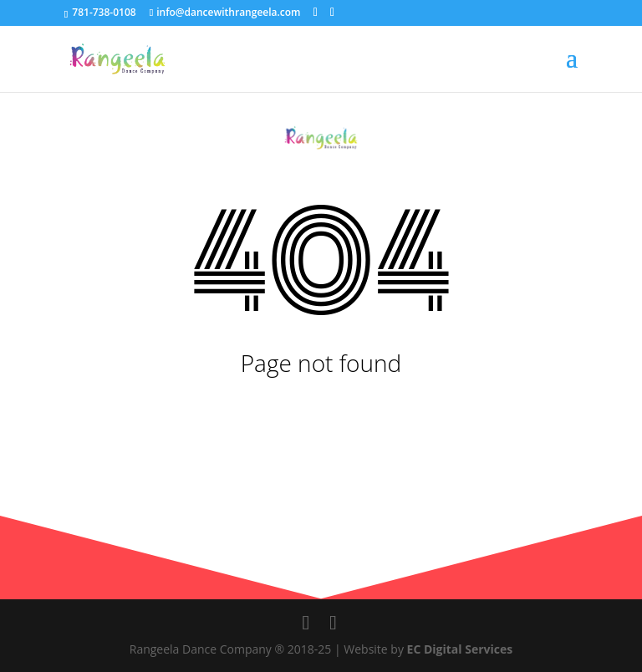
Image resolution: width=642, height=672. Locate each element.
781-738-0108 (102, 12)
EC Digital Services (460, 649)
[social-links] (316, 12)
